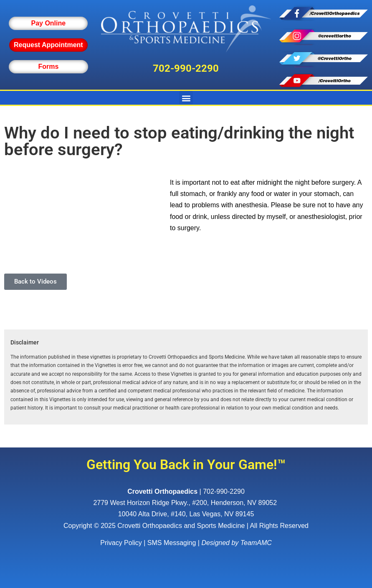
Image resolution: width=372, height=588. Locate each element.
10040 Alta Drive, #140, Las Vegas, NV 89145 (186, 514)
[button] (186, 98)
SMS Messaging (172, 543)
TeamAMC (256, 543)
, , (186, 503)
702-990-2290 (186, 68)
